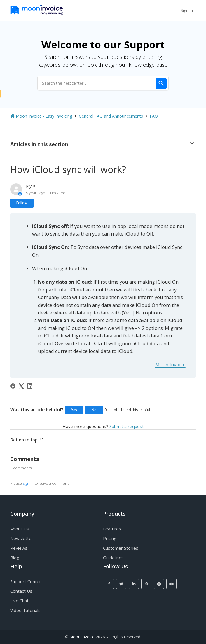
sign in (28, 483)
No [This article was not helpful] (94, 410)
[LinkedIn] (30, 386)
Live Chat (19, 601)
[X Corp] (21, 386)
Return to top (27, 439)
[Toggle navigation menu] (173, 10)
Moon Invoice (170, 364)
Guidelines (113, 558)
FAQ (154, 116)
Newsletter (22, 538)
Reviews (19, 548)
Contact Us (21, 591)
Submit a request (127, 426)
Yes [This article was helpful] (74, 410)
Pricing (110, 538)
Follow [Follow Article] (22, 203)
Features (112, 529)
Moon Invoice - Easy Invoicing (44, 116)
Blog (15, 558)
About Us (20, 529)
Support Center (26, 581)
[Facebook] (13, 386)
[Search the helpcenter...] (103, 83)
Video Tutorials (25, 610)
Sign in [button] (187, 10)
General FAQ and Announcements (111, 116)
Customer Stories (121, 548)
